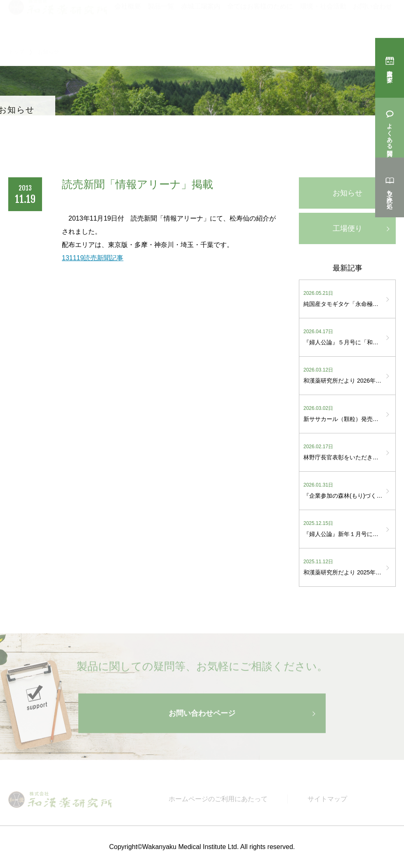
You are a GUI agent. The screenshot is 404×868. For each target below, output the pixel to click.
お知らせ (348, 193)
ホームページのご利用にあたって (218, 802)
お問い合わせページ (202, 717)
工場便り (348, 228)
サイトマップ (327, 802)
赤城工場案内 (201, 17)
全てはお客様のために (260, 17)
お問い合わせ (373, 17)
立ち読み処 (390, 192)
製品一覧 (161, 17)
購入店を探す (390, 73)
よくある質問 (390, 132)
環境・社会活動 (323, 17)
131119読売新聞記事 (93, 258)
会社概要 (128, 17)
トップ (16, 52)
